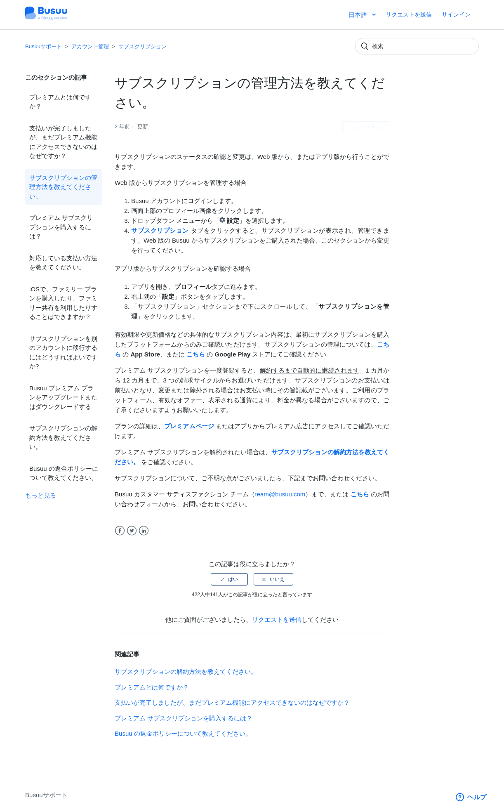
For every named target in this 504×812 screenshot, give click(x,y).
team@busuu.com (280, 494)
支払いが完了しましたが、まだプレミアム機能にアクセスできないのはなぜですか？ (63, 142)
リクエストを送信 (409, 14)
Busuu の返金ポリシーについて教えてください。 (64, 473)
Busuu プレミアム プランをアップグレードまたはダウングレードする (63, 397)
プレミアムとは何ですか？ (60, 102)
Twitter (132, 531)
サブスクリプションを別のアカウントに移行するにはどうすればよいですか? (63, 353)
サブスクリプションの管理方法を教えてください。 (63, 187)
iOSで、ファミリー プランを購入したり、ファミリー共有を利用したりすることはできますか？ (63, 303)
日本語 (359, 15)
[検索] (417, 46)
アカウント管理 (90, 46)
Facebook (120, 531)
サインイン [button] (456, 14)
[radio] (229, 579)
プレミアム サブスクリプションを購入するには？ (61, 227)
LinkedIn (144, 531)
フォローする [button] (366, 127)
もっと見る (41, 495)
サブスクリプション (142, 46)
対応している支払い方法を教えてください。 (63, 263)
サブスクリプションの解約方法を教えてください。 (63, 437)
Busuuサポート (44, 46)
